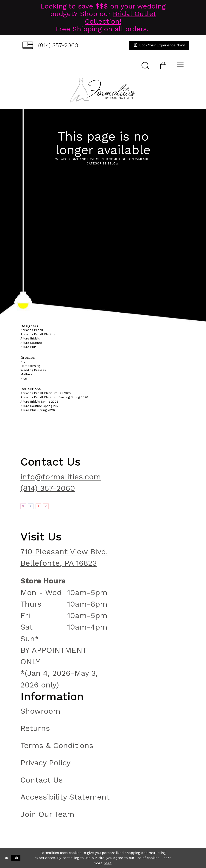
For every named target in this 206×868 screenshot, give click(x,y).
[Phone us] (50, 45)
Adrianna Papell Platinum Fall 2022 (46, 393)
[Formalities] (103, 90)
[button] (163, 65)
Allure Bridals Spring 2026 (39, 402)
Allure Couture (31, 343)
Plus (24, 379)
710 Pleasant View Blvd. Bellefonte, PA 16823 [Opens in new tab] (64, 557)
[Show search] (145, 65)
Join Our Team (47, 814)
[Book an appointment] (159, 45)
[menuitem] (50, 45)
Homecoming (30, 366)
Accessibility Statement (65, 797)
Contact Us (42, 780)
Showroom (40, 711)
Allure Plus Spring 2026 (38, 410)
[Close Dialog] (7, 858)
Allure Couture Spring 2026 (40, 406)
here (108, 863)
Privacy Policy (45, 763)
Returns (35, 728)
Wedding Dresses (33, 370)
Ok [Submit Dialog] (16, 858)
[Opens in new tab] (23, 506)
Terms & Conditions (57, 745)
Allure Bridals (30, 338)
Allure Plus (28, 347)
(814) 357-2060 (48, 488)
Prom (24, 362)
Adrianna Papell (32, 330)
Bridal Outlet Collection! (121, 17)
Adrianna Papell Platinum (39, 334)
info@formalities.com (61, 477)
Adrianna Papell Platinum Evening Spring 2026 (54, 397)
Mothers (26, 374)
